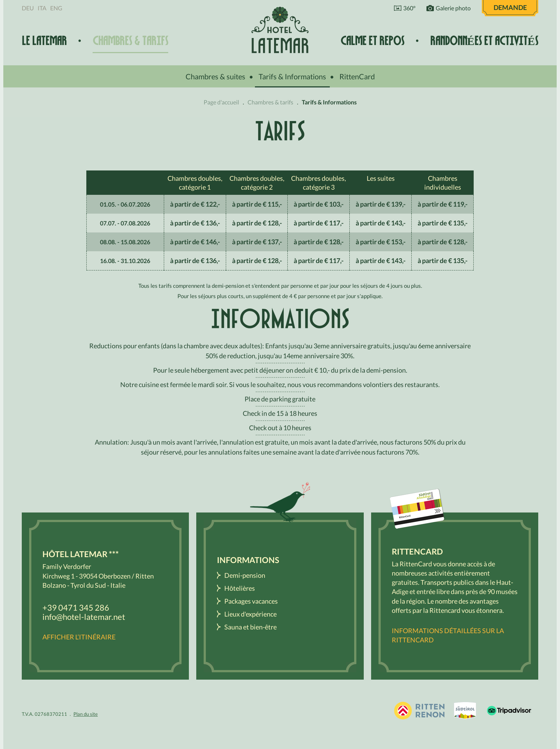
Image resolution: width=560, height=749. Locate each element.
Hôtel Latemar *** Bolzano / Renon (280, 30)
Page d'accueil (221, 102)
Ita (42, 8)
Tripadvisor (509, 711)
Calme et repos (372, 41)
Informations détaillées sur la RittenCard (448, 635)
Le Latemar (44, 41)
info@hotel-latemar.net (84, 617)
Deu (28, 8)
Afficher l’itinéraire (79, 637)
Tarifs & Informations (292, 76)
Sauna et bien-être (250, 627)
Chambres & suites (215, 76)
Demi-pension (245, 575)
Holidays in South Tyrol (419, 711)
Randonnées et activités (484, 41)
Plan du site (86, 714)
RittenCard (357, 76)
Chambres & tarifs (130, 41)
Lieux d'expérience (250, 614)
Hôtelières (240, 588)
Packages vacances (251, 601)
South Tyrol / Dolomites (465, 711)
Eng (56, 8)
